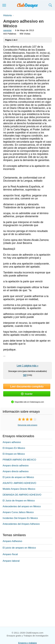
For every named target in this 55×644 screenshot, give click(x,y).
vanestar (7, 30)
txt (25, 375)
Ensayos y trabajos (27, 643)
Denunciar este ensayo (27, 425)
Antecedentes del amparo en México (22, 506)
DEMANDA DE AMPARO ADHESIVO (22, 495)
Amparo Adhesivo (12, 541)
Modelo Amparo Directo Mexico (19, 489)
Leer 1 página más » (27, 366)
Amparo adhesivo (12, 442)
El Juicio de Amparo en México (19, 501)
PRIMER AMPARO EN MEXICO (19, 460)
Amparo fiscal (10, 554)
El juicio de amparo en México (18, 477)
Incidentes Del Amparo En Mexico (20, 518)
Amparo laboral (11, 561)
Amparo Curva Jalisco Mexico (18, 512)
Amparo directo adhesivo (16, 466)
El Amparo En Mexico (14, 448)
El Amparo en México (14, 454)
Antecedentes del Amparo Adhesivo (21, 524)
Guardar (27, 394)
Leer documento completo (27, 386)
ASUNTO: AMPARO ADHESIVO (19, 483)
